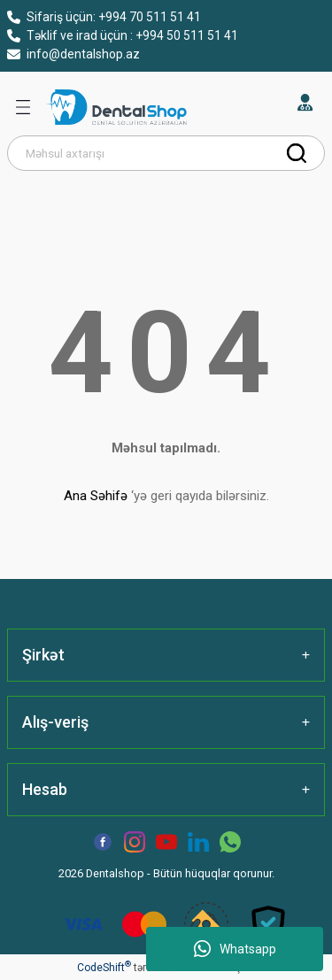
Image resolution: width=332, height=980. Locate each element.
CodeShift (104, 968)
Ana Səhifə (96, 496)
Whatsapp (235, 949)
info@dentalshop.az (73, 54)
